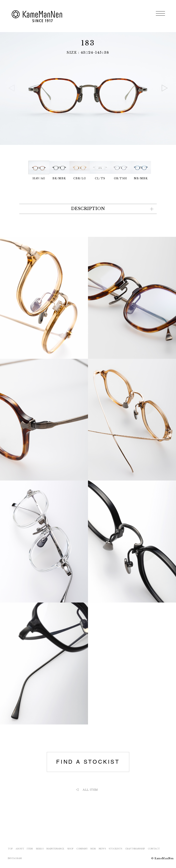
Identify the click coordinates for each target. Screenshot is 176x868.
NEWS (102, 849)
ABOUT (20, 849)
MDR (93, 849)
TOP (10, 849)
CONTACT (154, 849)
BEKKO (40, 849)
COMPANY (82, 849)
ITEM (30, 849)
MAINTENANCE (55, 849)
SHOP (70, 849)
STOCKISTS (115, 849)
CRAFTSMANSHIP (135, 849)
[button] (165, 88)
